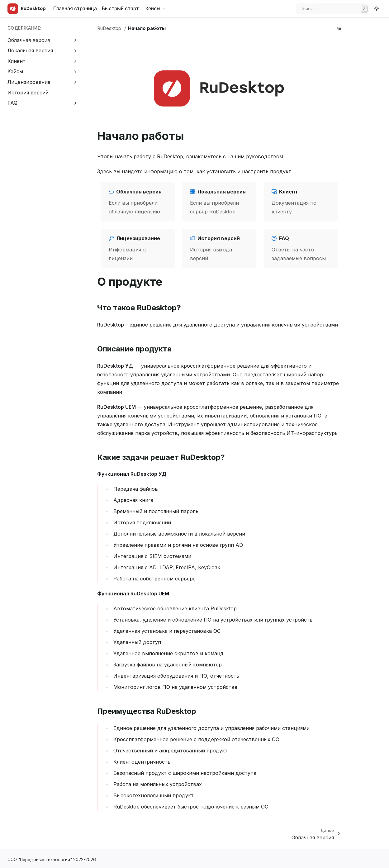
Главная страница (75, 9)
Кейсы (15, 71)
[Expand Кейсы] (76, 72)
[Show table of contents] (339, 28)
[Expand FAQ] (76, 103)
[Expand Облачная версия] (76, 40)
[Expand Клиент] (76, 61)
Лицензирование (29, 82)
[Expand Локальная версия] (76, 51)
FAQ (12, 103)
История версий (28, 93)
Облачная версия (29, 40)
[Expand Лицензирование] (76, 82)
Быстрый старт (120, 9)
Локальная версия (30, 50)
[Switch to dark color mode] (377, 9)
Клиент (17, 61)
